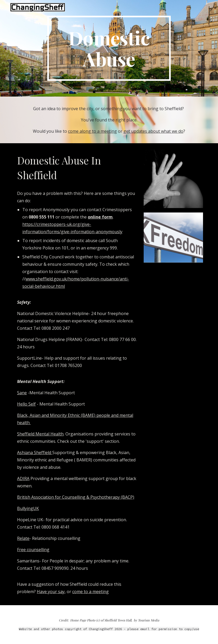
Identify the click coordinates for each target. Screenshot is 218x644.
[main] (109, 48)
